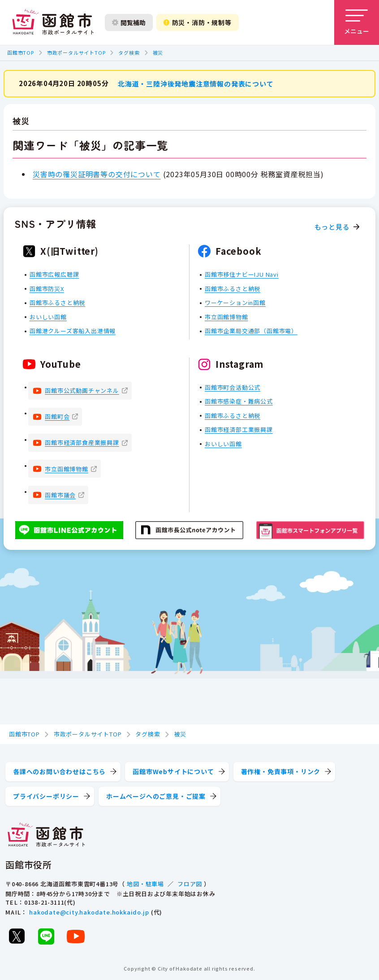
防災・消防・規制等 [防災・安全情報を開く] (198, 22)
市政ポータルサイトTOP (76, 52)
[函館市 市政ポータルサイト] (53, 22)
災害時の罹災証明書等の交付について (97, 174)
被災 (158, 52)
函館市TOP (21, 52)
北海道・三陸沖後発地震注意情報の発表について (196, 83)
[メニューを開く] (357, 22)
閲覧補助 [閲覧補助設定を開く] (129, 22)
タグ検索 (129, 52)
